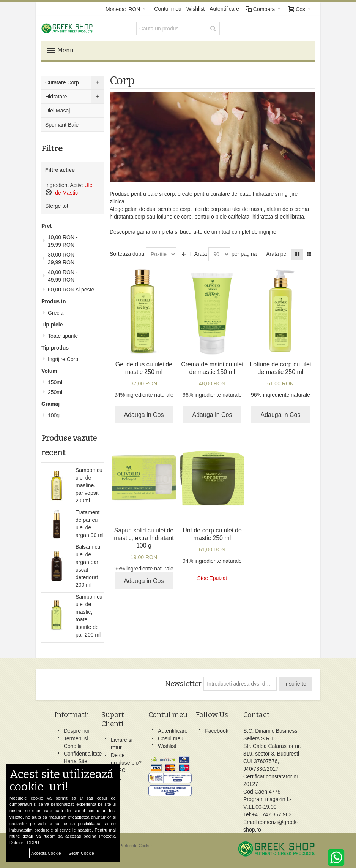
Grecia (56, 313)
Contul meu (168, 9)
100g (54, 415)
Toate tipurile (63, 336)
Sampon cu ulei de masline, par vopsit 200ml (89, 485)
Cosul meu (171, 738)
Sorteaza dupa (127, 254)
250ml (55, 392)
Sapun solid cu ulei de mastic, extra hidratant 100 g (144, 538)
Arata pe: (277, 254)
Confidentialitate (83, 754)
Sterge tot (57, 206)
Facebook (217, 731)
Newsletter (183, 684)
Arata (201, 254)
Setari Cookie (81, 853)
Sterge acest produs (49, 192)
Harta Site (76, 761)
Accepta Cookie (46, 853)
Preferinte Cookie (136, 846)
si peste (71, 290)
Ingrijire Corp (63, 359)
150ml (55, 382)
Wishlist (195, 9)
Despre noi (77, 731)
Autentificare (224, 9)
